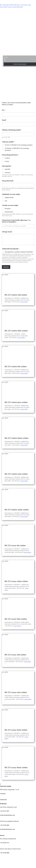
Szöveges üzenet (7, 232)
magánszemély (9, 197)
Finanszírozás (9, 212)
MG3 (6, 5)
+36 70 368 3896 (5, 853)
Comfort (7, 158)
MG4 (16, 5)
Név (4, 110)
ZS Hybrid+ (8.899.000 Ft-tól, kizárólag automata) (17, 149)
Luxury (7, 161)
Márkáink (20, 7)
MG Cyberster (21, 5)
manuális (7, 169)
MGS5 (13, 5)
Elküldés (6, 267)
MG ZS (2, 5)
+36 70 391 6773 (5, 843)
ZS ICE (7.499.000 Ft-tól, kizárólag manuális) (19, 145)
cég (6, 201)
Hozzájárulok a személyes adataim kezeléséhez (19, 252)
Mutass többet (24, 302)
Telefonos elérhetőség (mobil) (12, 130)
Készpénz (8, 208)
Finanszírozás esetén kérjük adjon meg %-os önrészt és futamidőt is (16, 221)
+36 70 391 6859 (5, 825)
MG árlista (28, 5)
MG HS (9, 5)
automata (8, 172)
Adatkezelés (3, 800)
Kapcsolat (3, 7)
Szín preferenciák (8, 181)
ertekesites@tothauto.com (7, 815)
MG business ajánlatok (12, 7)
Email (4, 120)
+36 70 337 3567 (5, 811)
